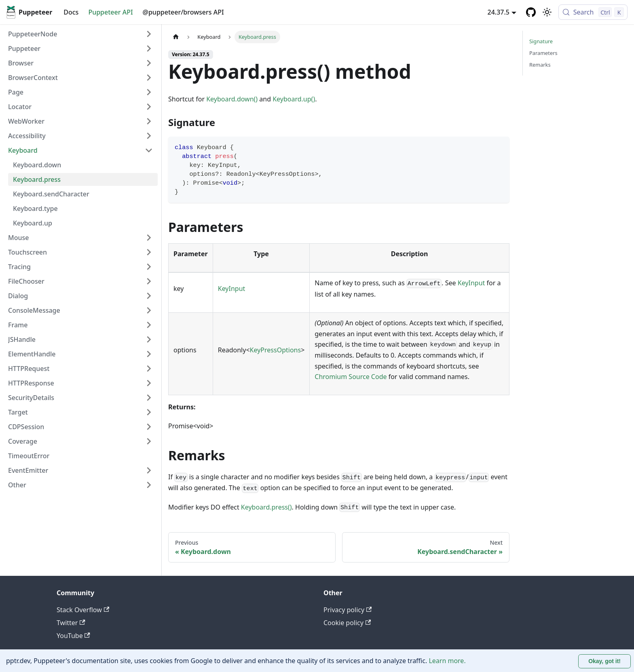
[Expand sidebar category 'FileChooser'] (149, 281)
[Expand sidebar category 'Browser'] (149, 63)
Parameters (543, 53)
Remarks (540, 65)
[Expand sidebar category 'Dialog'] (149, 296)
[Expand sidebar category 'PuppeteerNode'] (149, 34)
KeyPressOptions (276, 350)
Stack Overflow (83, 610)
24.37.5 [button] (499, 12)
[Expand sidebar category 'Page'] (149, 92)
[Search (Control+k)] (593, 12)
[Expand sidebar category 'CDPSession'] (149, 427)
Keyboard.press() (266, 507)
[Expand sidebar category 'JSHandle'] (149, 339)
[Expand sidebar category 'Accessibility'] (149, 136)
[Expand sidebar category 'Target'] (149, 412)
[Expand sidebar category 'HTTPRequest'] (149, 369)
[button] (80, 48)
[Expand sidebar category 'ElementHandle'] (149, 354)
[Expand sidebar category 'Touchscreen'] (149, 252)
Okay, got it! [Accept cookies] (604, 661)
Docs (71, 12)
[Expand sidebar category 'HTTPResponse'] (149, 383)
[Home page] (176, 37)
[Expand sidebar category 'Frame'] (149, 325)
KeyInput (232, 289)
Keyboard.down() (232, 99)
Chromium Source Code (351, 377)
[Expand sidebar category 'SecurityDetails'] (149, 398)
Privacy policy (348, 610)
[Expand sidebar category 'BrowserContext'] (149, 78)
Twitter (71, 623)
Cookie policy (347, 623)
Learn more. (447, 661)
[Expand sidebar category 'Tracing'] (149, 267)
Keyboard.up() (294, 99)
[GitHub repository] (531, 12)
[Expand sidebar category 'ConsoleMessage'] (149, 310)
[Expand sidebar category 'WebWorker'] (149, 121)
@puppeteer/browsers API (183, 12)
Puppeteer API (110, 12)
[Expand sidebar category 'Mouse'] (149, 238)
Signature (541, 41)
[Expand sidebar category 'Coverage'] (149, 441)
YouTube (73, 636)
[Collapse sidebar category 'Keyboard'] (149, 150)
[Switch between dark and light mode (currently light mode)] (547, 12)
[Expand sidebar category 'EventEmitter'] (149, 470)
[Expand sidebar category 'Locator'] (149, 107)
